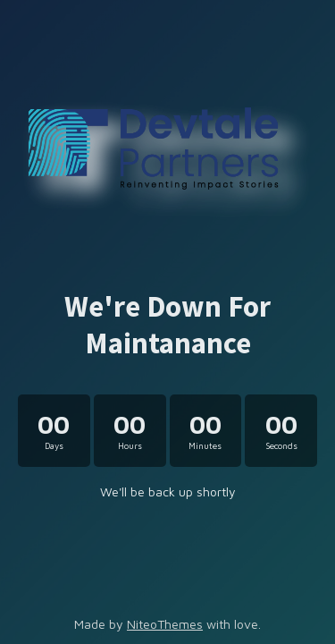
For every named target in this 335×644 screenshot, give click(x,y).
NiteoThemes (165, 624)
